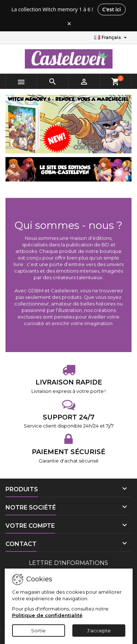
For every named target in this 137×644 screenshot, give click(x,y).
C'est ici (112, 9)
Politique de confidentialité (47, 615)
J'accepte (99, 631)
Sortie (38, 631)
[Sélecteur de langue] (111, 38)
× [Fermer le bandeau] (69, 24)
